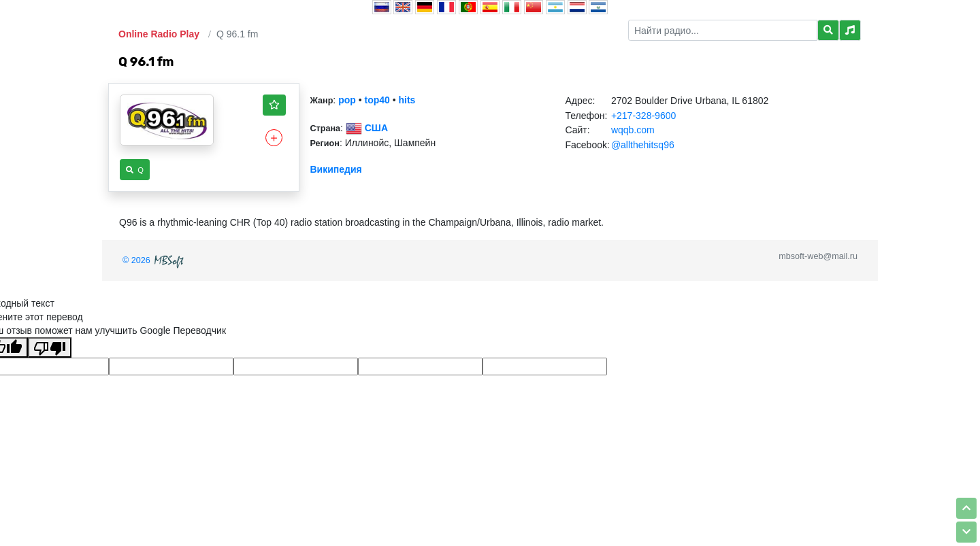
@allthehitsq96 (643, 145)
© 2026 (154, 260)
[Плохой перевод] (50, 347)
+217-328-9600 (643, 116)
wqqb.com (633, 130)
